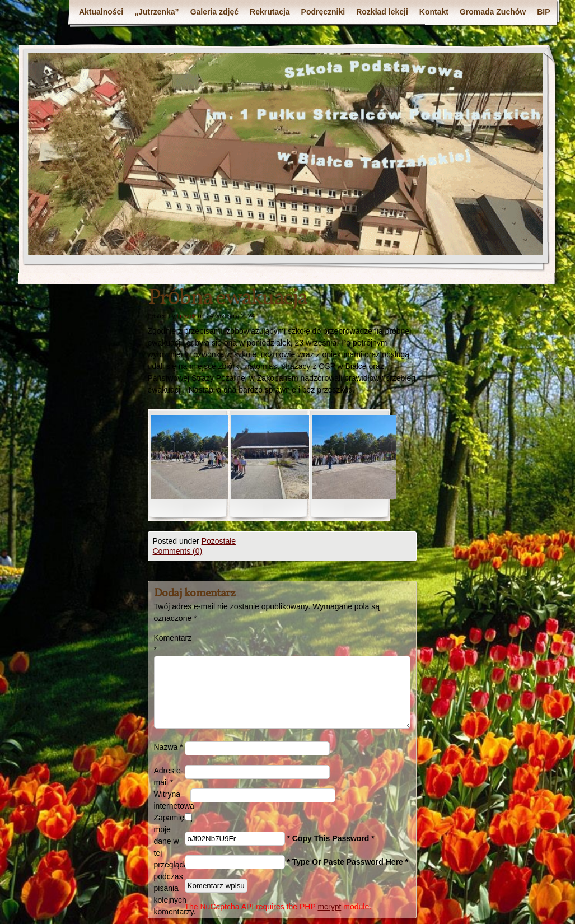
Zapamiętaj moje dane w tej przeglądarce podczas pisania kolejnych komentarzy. (169, 865)
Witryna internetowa (172, 800)
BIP (543, 12)
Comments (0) (178, 551)
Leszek (186, 316)
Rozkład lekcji (382, 12)
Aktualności (101, 12)
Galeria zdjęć (214, 12)
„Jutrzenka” (156, 12)
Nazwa (169, 747)
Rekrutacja (270, 12)
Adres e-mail (169, 776)
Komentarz (169, 644)
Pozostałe (219, 541)
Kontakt (434, 12)
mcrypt (329, 907)
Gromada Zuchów (493, 12)
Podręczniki (323, 12)
